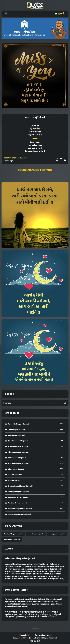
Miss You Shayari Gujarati (15, 158)
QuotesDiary (34, 638)
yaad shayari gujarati (36, 534)
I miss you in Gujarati (57, 534)
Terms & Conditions (43, 635)
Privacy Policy (24, 635)
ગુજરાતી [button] (60, 14)
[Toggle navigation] (6, 14)
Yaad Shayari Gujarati (12, 539)
